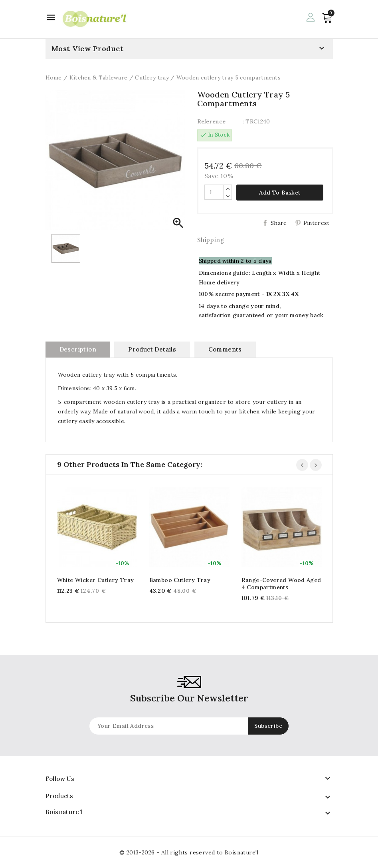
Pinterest (317, 223)
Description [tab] (78, 349)
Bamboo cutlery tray (180, 580)
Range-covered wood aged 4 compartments (281, 584)
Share (279, 223)
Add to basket (280, 193)
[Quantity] (214, 192)
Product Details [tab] (152, 349)
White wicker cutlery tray (96, 580)
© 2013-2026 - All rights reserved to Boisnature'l (189, 852)
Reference (212, 121)
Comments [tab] (225, 349)
